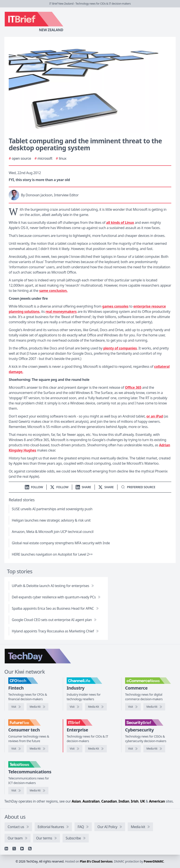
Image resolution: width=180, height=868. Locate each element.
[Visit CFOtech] (16, 707)
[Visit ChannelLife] (75, 707)
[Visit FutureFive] (16, 749)
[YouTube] (22, 849)
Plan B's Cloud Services (96, 861)
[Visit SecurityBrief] (133, 749)
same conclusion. (53, 291)
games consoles (115, 306)
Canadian (109, 801)
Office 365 (133, 387)
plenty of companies (120, 348)
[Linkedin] (6, 849)
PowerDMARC (154, 861)
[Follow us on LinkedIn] (34, 487)
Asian (76, 801)
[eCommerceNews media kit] (154, 707)
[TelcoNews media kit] (37, 791)
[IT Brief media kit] (96, 749)
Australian (91, 801)
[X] (14, 849)
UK (143, 801)
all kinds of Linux (120, 223)
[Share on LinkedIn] (83, 487)
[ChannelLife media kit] (96, 707)
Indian (124, 801)
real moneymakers (61, 312)
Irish (135, 801)
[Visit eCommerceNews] (133, 707)
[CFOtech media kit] (37, 707)
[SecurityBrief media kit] (154, 749)
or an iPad (155, 416)
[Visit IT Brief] (75, 749)
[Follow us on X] (59, 487)
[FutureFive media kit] (37, 749)
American (157, 801)
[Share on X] (106, 487)
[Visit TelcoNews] (16, 791)
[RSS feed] (30, 849)
